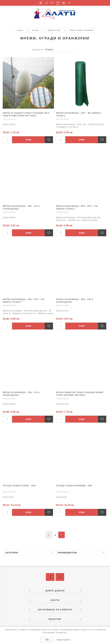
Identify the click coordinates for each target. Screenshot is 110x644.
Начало (20, 30)
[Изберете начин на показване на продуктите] (62, 49)
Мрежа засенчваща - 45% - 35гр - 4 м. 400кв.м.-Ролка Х (24, 301)
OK (47, 640)
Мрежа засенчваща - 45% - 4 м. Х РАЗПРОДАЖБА (75, 301)
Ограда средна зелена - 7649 (19, 486)
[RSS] (60, 577)
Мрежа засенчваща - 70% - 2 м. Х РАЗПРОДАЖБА (21, 394)
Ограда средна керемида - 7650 (74, 486)
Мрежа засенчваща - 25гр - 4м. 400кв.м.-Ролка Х (79, 114)
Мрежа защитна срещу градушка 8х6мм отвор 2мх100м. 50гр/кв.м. (80, 394)
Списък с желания (52, 3)
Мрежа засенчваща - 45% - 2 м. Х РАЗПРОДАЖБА (21, 207)
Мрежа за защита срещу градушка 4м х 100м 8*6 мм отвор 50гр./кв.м (26, 114)
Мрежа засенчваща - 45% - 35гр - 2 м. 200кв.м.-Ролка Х (77, 207)
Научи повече (63, 640)
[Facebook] (50, 577)
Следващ (62, 535)
